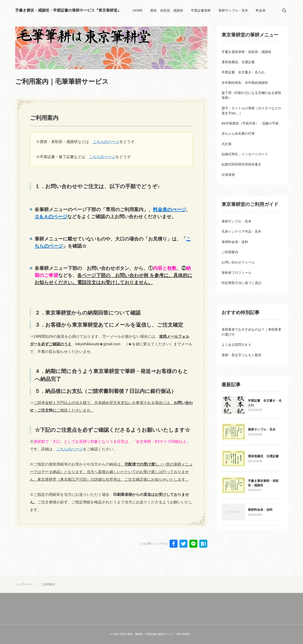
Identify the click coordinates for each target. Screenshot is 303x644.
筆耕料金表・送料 (261, 527)
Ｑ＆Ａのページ (51, 217)
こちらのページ (106, 142)
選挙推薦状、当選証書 (264, 473)
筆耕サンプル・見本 (262, 447)
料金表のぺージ (169, 209)
